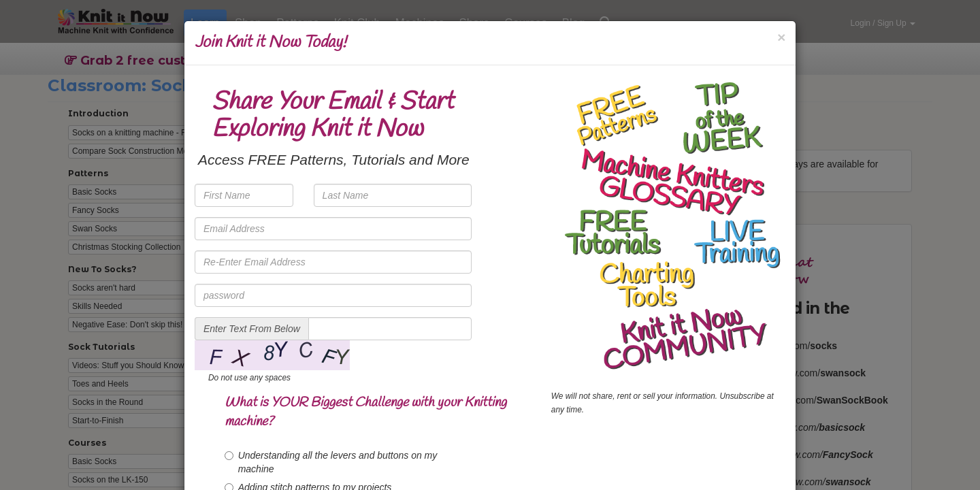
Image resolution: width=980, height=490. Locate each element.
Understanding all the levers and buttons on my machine (331, 462)
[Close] (781, 37)
